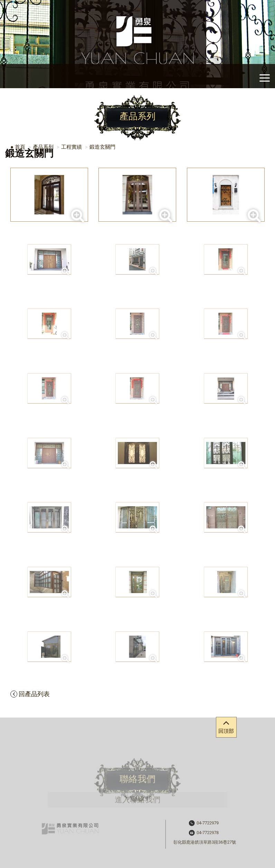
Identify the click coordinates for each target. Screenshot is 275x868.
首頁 (20, 147)
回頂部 (226, 726)
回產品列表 (30, 694)
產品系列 (43, 147)
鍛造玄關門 (102, 147)
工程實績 (72, 147)
